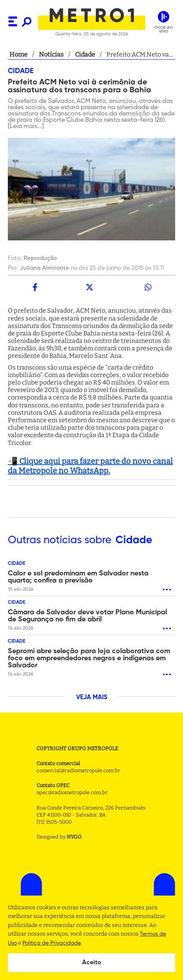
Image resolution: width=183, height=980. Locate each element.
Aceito (92, 963)
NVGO (74, 837)
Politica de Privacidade (52, 943)
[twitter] (90, 287)
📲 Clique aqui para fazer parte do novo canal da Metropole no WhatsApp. (90, 466)
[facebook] (35, 287)
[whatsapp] (148, 287)
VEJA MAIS (92, 698)
